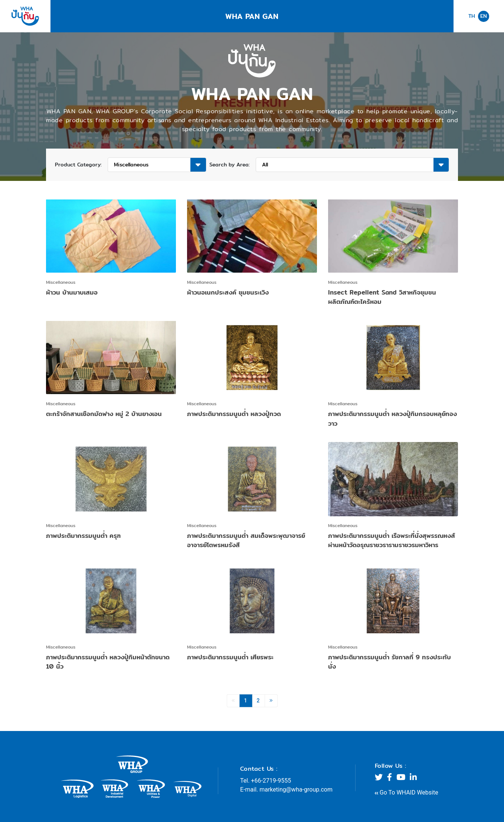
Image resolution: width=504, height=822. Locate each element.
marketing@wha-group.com (296, 789)
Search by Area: (230, 165)
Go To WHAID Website (407, 792)
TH (472, 16)
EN (484, 16)
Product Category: (78, 165)
